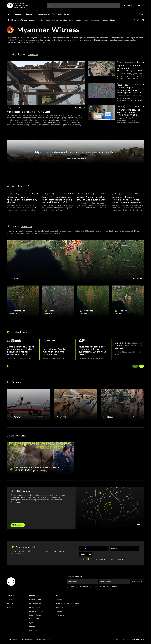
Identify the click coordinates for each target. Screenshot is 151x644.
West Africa (34, 630)
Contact (67, 14)
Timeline (63, 20)
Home (9, 14)
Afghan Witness (117, 559)
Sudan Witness (35, 615)
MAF (126, 84)
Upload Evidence (109, 20)
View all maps (26, 226)
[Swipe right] (142, 366)
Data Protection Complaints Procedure (35, 639)
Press (85, 20)
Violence (116, 194)
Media (120, 84)
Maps (71, 20)
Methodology (95, 20)
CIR (84, 559)
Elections (121, 106)
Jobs (72, 587)
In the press (11, 607)
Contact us (60, 615)
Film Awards (57, 14)
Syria (31, 623)
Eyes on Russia (35, 607)
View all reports (33, 54)
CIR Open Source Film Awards (68, 603)
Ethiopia (32, 627)
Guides (78, 20)
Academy (60, 607)
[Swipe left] (135, 366)
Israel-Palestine (35, 600)
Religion (10, 108)
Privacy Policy (12, 639)
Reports (32, 20)
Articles (41, 20)
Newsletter (84, 587)
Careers (59, 611)
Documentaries (44, 14)
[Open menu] (139, 5)
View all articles (29, 186)
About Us (60, 600)
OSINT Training (99, 587)
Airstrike (19, 108)
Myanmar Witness (19, 20)
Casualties (81, 194)
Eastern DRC (34, 619)
